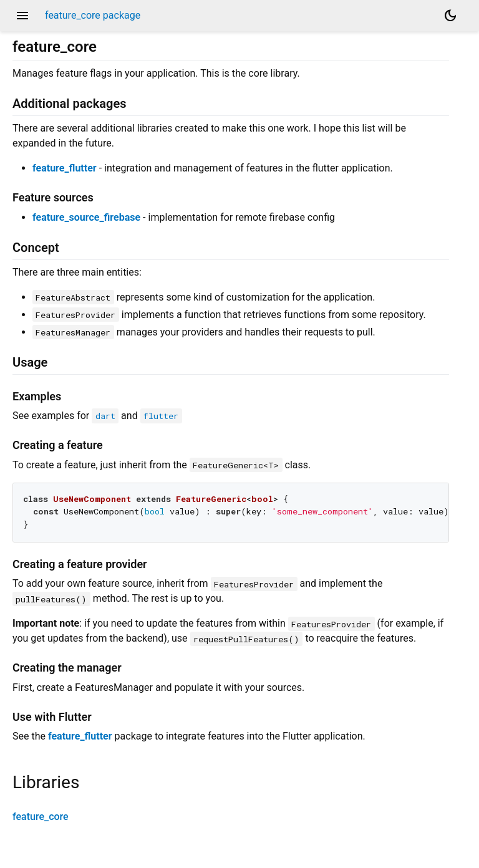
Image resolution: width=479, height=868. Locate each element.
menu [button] (22, 16)
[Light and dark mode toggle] (450, 16)
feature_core (41, 817)
